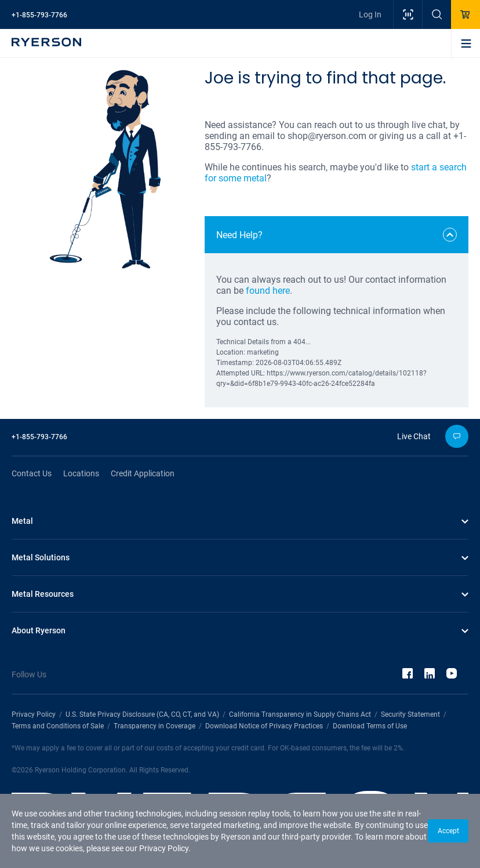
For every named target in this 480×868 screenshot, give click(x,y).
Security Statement (410, 714)
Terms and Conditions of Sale (58, 726)
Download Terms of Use (370, 726)
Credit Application (143, 473)
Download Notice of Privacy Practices (264, 726)
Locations (81, 473)
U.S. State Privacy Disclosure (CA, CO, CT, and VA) (142, 714)
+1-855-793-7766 (39, 15)
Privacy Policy (164, 848)
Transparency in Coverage (154, 726)
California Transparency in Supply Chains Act (300, 714)
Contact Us (32, 473)
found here (268, 291)
